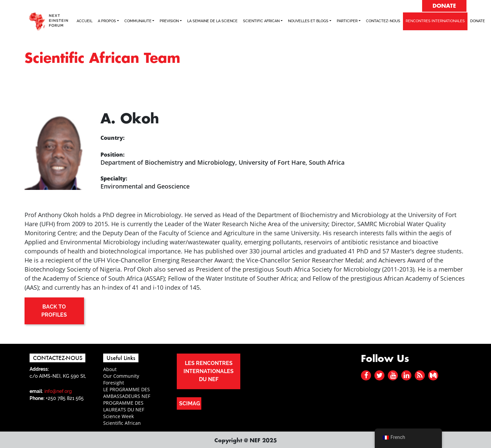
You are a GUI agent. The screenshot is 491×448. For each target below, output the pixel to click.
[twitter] (380, 375)
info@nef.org (58, 391)
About (110, 369)
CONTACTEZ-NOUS (383, 21)
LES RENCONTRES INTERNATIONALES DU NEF (209, 371)
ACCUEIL (85, 21)
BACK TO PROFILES (54, 311)
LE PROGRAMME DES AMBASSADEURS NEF (127, 393)
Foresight (114, 383)
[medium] (433, 375)
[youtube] (393, 375)
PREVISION (169, 21)
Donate (478, 21)
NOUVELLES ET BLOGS (308, 21)
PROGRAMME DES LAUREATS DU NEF (124, 406)
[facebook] (366, 375)
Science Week (118, 416)
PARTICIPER (347, 21)
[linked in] (406, 375)
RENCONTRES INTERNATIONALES (435, 21)
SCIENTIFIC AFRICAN (261, 21)
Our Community (121, 376)
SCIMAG (190, 403)
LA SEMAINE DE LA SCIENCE (212, 21)
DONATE (444, 6)
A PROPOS (107, 21)
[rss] (420, 375)
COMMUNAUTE (138, 21)
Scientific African (122, 423)
